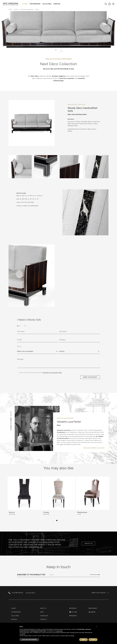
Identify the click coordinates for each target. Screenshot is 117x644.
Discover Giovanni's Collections (94, 448)
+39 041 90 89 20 (30, 593)
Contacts (43, 619)
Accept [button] (93, 640)
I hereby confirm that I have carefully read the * (41, 373)
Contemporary (35, 4)
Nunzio (12, 512)
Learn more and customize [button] (29, 640)
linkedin (92, 612)
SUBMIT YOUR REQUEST (90, 377)
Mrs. (25, 326)
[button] (54, 520)
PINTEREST (73, 616)
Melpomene (82, 512)
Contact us (88, 543)
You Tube (73, 612)
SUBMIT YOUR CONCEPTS (100, 593)
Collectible (47, 4)
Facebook (73, 608)
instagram (93, 608)
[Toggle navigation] (106, 4)
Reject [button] (84, 640)
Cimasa (46, 512)
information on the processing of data (52, 373)
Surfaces (57, 4)
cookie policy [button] (59, 631)
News (42, 612)
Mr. (20, 326)
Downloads (44, 616)
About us (43, 608)
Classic (25, 4)
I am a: (19, 346)
